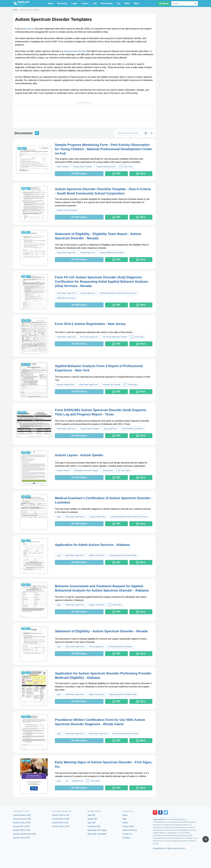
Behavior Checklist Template (67, 210)
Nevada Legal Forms (88, 253)
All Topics (126, 838)
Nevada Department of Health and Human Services (118, 293)
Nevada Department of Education (112, 253)
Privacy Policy (128, 826)
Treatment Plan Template (111, 385)
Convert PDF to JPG (61, 815)
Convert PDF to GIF (60, 823)
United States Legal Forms (66, 253)
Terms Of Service (130, 830)
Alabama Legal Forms (97, 555)
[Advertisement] (84, 112)
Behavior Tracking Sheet (65, 385)
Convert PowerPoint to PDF (24, 834)
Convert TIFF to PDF (22, 830)
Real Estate (107, 3)
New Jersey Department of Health (115, 337)
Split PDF (91, 815)
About (125, 815)
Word (141, 174)
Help (124, 819)
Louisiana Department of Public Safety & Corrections (129, 517)
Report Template (63, 167)
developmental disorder (75, 51)
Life (95, 3)
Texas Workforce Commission (133, 429)
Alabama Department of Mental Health (123, 555)
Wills (127, 3)
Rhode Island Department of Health (125, 734)
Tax (119, 3)
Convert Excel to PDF (22, 819)
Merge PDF (92, 819)
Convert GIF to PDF (21, 826)
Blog (136, 3)
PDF (116, 174)
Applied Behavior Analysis (66, 298)
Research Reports (63, 471)
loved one (30, 29)
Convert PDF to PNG (61, 819)
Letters (85, 3)
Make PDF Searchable (97, 834)
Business (62, 3)
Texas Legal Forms (110, 429)
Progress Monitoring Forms (106, 167)
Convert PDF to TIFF (61, 826)
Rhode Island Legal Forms (98, 734)
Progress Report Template (82, 167)
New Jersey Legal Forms (89, 337)
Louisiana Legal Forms (97, 517)
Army (51, 3)
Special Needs (108, 471)
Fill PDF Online (79, 174)
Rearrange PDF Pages (97, 830)
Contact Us (127, 834)
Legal (74, 3)
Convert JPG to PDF (22, 838)
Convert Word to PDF (22, 815)
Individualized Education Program (86, 471)
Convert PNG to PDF (22, 823)
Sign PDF (92, 823)
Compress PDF (94, 826)
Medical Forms (78, 781)
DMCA (125, 823)
